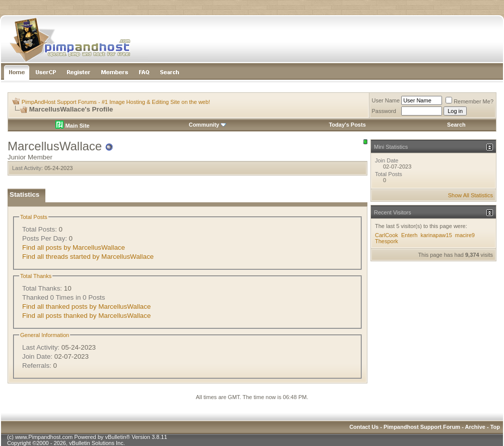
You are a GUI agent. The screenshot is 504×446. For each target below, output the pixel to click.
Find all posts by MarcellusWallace (74, 247)
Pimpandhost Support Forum (422, 427)
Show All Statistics (470, 195)
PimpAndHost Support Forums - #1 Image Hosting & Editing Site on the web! (116, 102)
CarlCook (387, 235)
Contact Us (364, 427)
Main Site (72, 126)
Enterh (409, 235)
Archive (475, 427)
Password (384, 111)
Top (495, 427)
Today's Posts (347, 125)
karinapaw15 (436, 235)
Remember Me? (469, 101)
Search (456, 125)
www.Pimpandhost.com (44, 437)
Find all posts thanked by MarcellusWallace (86, 316)
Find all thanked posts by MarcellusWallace (86, 306)
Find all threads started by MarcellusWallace (88, 257)
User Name (386, 100)
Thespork (387, 241)
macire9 (465, 235)
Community (207, 125)
